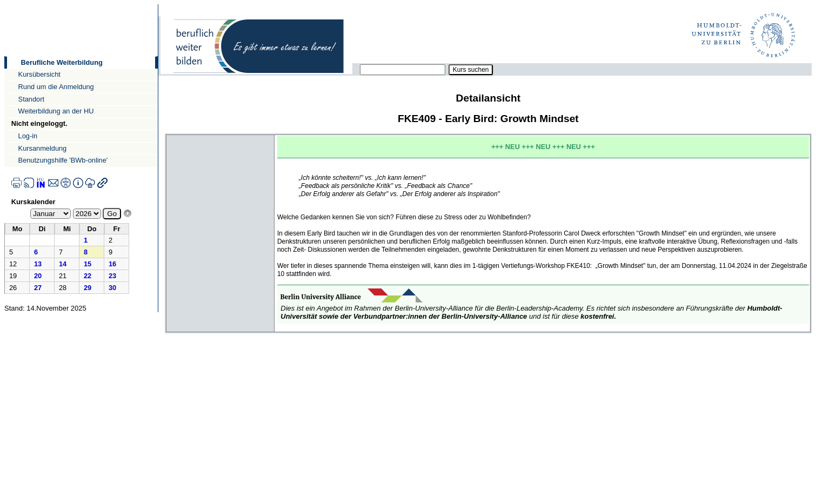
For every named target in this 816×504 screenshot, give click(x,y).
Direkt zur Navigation (4, 4)
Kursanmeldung (43, 148)
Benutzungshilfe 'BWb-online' (63, 160)
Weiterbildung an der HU (56, 111)
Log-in (28, 136)
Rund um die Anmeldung (56, 87)
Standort (31, 99)
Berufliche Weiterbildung (62, 62)
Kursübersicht (39, 74)
